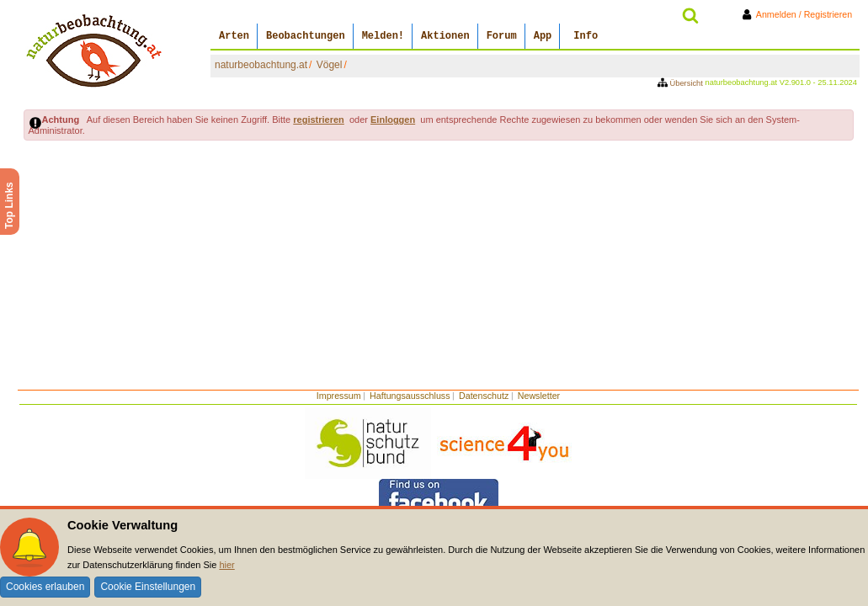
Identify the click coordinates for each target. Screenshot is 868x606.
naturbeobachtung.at (261, 65)
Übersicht (682, 83)
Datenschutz (484, 396)
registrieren (319, 120)
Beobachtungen (306, 36)
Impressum (339, 396)
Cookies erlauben (45, 587)
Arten (234, 36)
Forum (502, 36)
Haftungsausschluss (410, 396)
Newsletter (539, 396)
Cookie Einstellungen (148, 587)
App (543, 36)
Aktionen (445, 36)
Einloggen (393, 120)
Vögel (330, 65)
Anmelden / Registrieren (800, 14)
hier (226, 565)
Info (586, 36)
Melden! (383, 36)
